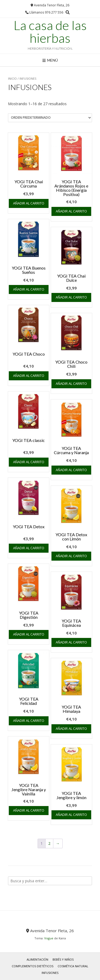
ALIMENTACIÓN (37, 959)
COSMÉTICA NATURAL (73, 966)
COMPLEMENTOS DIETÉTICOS (33, 966)
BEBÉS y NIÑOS (63, 959)
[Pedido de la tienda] (50, 118)
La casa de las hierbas (50, 32)
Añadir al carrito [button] (29, 203)
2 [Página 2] (49, 843)
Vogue (49, 938)
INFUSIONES (50, 973)
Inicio (12, 78)
